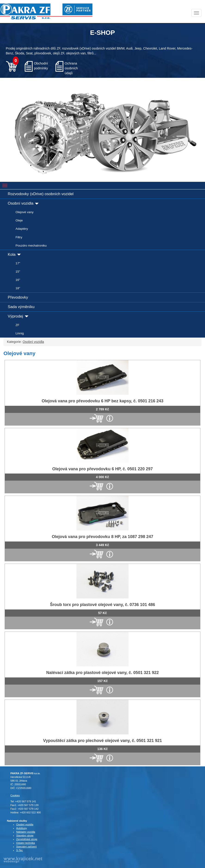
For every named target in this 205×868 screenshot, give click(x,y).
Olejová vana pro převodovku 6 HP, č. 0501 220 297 (102, 469)
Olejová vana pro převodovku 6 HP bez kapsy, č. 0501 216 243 (102, 401)
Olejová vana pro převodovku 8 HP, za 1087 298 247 (102, 537)
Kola (14, 255)
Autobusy (22, 828)
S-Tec (20, 850)
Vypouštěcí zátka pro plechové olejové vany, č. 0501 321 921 (102, 741)
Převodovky (18, 297)
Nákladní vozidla (26, 832)
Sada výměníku (21, 307)
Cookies (15, 795)
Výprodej (18, 316)
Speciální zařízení (26, 847)
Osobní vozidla (23, 203)
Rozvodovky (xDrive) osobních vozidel (41, 194)
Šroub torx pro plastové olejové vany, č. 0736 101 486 (102, 605)
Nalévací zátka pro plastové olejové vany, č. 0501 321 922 (102, 673)
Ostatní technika (26, 843)
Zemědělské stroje (27, 839)
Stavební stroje (25, 836)
